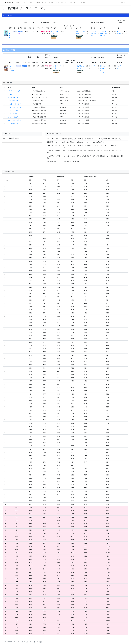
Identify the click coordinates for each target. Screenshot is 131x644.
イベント (19, 2)
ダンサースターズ (14, 91)
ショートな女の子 (14, 117)
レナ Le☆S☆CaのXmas (12, 68)
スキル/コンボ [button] (40, 2)
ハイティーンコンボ (15, 104)
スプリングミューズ (15, 107)
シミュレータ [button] (74, 2)
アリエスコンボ (13, 110)
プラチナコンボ (13, 101)
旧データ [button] (91, 2)
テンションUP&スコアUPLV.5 (104, 33)
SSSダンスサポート (93, 68)
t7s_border (9, 2)
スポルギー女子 (13, 123)
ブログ (123, 2)
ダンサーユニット (14, 94)
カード (26, 2)
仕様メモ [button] (63, 2)
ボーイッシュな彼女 (15, 120)
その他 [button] (83, 2)
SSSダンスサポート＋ (93, 33)
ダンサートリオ (13, 97)
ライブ (32, 2)
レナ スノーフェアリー (11, 36)
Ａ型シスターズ (13, 114)
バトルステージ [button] (53, 2)
